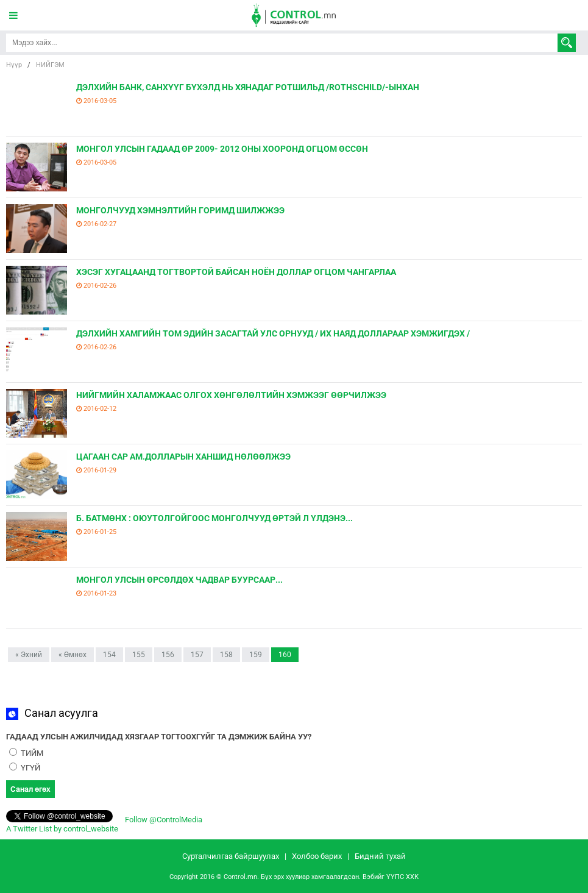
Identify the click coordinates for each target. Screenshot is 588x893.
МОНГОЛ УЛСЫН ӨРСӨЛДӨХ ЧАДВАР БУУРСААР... (179, 580)
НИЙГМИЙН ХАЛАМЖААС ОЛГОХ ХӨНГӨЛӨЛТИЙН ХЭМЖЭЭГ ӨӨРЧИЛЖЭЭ (231, 395)
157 (197, 655)
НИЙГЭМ (50, 65)
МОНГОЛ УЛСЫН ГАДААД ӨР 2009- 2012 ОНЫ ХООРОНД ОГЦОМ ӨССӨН (222, 149)
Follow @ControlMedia (163, 820)
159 (256, 655)
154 (109, 655)
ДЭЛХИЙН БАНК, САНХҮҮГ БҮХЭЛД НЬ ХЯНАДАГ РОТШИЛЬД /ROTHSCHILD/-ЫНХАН (248, 87)
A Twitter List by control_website (62, 829)
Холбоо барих (317, 856)
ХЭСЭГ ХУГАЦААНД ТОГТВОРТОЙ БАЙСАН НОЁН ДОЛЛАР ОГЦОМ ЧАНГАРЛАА (236, 272)
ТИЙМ (26, 753)
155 (139, 655)
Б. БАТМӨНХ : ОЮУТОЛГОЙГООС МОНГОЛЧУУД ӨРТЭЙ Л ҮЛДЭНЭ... (214, 518)
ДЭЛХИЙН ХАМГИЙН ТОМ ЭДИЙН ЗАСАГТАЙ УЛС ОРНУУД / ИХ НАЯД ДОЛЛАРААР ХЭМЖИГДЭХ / (273, 333)
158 (226, 655)
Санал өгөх (30, 789)
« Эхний (29, 655)
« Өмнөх (73, 655)
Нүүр (14, 65)
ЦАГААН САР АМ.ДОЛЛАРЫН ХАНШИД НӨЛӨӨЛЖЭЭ (183, 457)
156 (168, 655)
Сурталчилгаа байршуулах (231, 856)
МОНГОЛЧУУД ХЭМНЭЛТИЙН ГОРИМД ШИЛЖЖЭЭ (180, 210)
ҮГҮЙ (25, 768)
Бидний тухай (380, 856)
